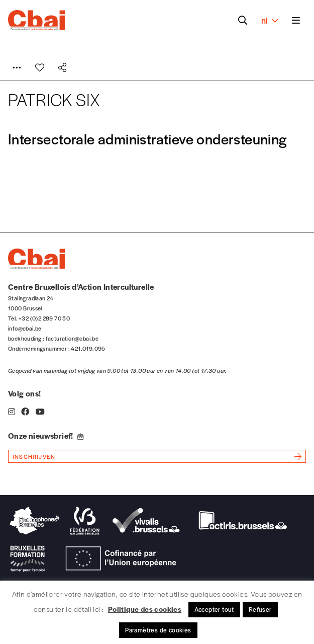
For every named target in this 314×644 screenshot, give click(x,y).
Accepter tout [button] (214, 609)
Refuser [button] (260, 609)
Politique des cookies (145, 609)
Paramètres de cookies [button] (158, 630)
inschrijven (34, 456)
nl (270, 20)
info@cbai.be (25, 328)
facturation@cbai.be (72, 338)
